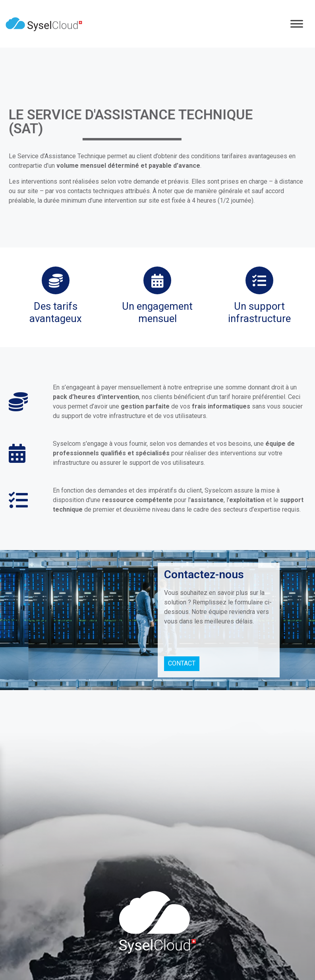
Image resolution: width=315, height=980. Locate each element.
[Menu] (297, 24)
